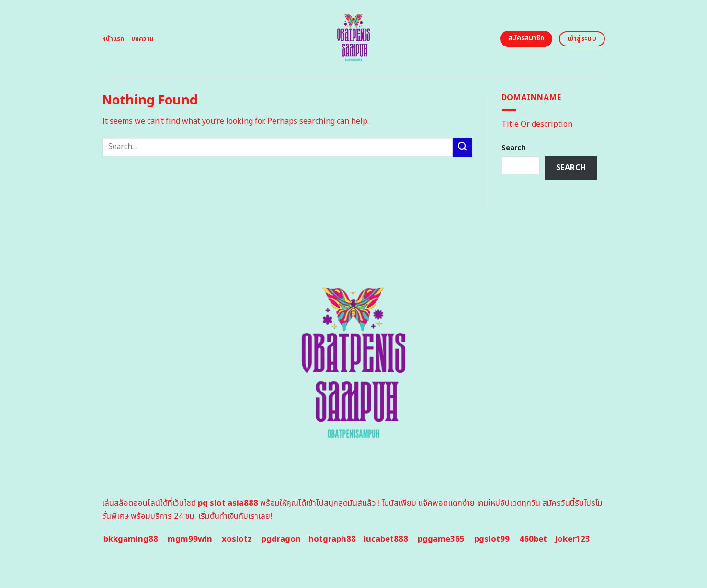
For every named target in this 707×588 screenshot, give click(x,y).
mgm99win (190, 539)
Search (513, 148)
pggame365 (441, 539)
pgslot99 (492, 539)
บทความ (143, 39)
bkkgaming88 (131, 539)
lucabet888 (386, 539)
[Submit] (462, 147)
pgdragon (281, 539)
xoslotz (237, 539)
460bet (533, 539)
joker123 (572, 539)
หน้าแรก (113, 39)
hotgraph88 (332, 539)
